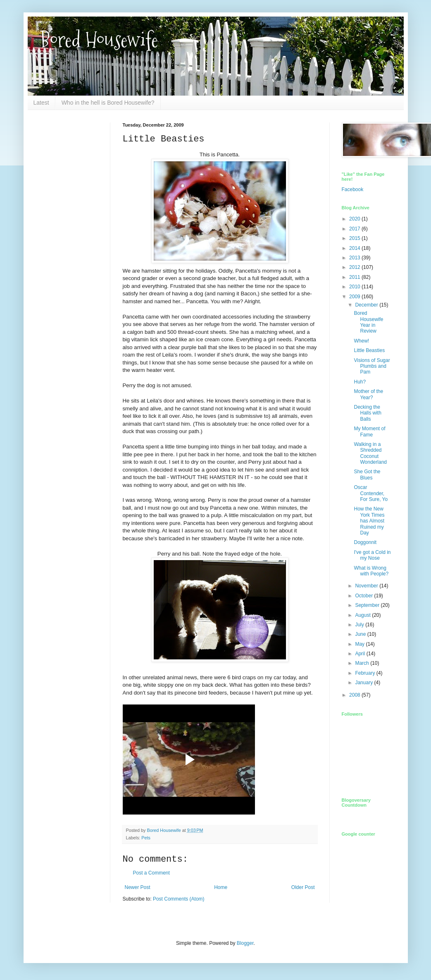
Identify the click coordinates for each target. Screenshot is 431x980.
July (360, 625)
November (367, 586)
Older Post (303, 887)
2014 (355, 248)
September (368, 605)
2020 (355, 219)
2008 (355, 695)
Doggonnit (365, 542)
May (360, 644)
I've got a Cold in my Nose (372, 555)
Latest (41, 103)
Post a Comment (151, 873)
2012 (355, 267)
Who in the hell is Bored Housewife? (108, 103)
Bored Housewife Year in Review (368, 322)
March (363, 663)
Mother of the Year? (368, 394)
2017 (355, 229)
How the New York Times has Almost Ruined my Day (369, 521)
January (364, 683)
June (361, 634)
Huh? (360, 382)
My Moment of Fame (369, 431)
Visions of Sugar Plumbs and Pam (372, 366)
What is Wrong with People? (371, 571)
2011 (355, 277)
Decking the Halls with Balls (367, 413)
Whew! (361, 341)
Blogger (245, 943)
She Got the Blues (367, 474)
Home (221, 887)
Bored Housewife (99, 40)
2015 (355, 238)
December (367, 305)
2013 (355, 258)
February (366, 673)
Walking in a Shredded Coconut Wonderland (370, 453)
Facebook (353, 189)
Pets (146, 838)
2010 (355, 287)
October (364, 596)
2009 (355, 297)
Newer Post (138, 887)
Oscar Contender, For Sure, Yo (371, 493)
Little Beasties (369, 350)
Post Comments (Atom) (179, 899)
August (363, 615)
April (361, 654)
